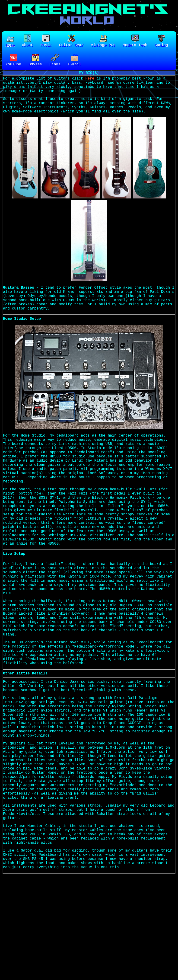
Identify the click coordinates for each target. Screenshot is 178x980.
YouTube (13, 62)
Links (55, 62)
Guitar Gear (71, 41)
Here (90, 82)
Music (46, 41)
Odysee (35, 62)
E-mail (75, 62)
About (27, 41)
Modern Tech (135, 41)
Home (10, 41)
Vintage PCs (103, 41)
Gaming (161, 41)
